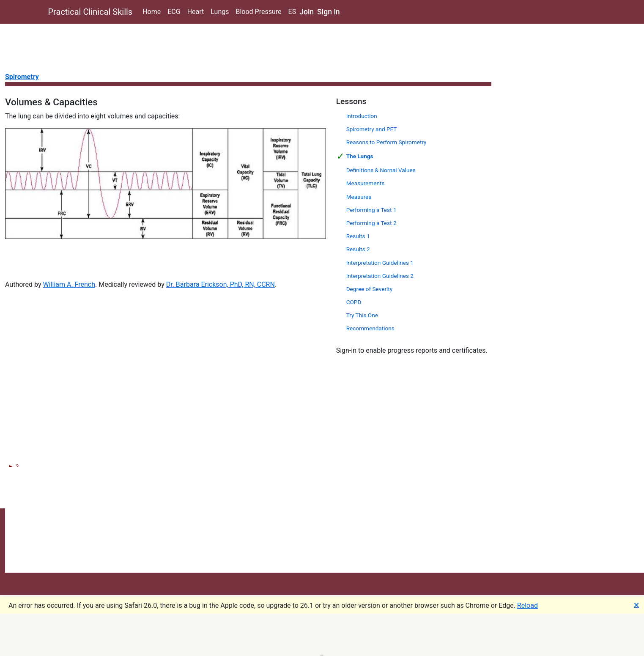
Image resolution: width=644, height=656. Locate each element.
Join (307, 12)
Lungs (220, 12)
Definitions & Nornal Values (381, 170)
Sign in (329, 12)
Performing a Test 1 (371, 210)
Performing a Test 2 (371, 223)
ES (292, 12)
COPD (354, 302)
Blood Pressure (258, 12)
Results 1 (358, 236)
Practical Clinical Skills (90, 12)
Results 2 (358, 249)
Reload (528, 605)
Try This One (362, 315)
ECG (174, 12)
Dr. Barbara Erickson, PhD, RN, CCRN (221, 284)
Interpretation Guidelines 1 (380, 263)
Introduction (362, 116)
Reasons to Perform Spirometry (386, 142)
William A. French (69, 284)
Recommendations (370, 328)
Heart (196, 12)
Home (152, 12)
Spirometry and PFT (372, 129)
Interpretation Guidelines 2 (380, 276)
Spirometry (22, 77)
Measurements (366, 183)
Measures (359, 197)
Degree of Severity (370, 289)
